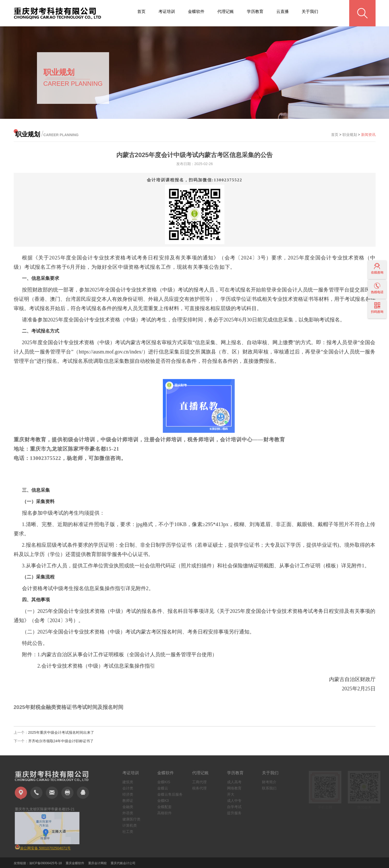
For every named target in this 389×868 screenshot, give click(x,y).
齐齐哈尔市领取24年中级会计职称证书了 (61, 745)
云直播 (283, 11)
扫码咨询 (377, 308)
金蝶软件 (196, 11)
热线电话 (377, 288)
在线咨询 (377, 269)
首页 (141, 11)
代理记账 (226, 11)
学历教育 (255, 11)
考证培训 (167, 11)
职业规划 (350, 135)
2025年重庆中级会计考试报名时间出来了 (61, 736)
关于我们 (310, 11)
